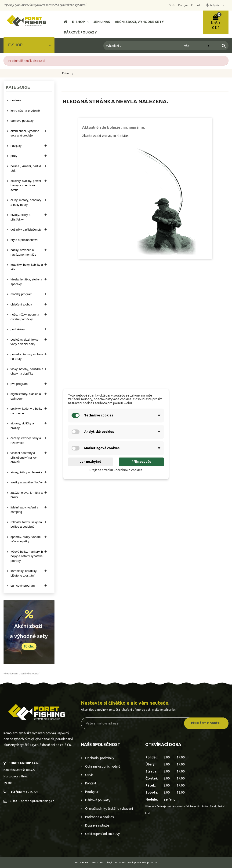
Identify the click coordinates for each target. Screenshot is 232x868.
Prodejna (91, 792)
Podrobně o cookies (99, 817)
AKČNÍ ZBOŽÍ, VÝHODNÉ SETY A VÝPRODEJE (25, 133)
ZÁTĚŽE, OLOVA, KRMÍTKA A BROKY (27, 495)
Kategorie (18, 87)
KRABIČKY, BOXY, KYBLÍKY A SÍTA (27, 267)
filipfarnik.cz (151, 862)
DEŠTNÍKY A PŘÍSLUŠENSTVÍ (26, 230)
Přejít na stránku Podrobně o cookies (116, 470)
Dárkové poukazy (97, 800)
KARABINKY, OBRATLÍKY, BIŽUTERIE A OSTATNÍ (24, 573)
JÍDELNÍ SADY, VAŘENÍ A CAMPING (24, 510)
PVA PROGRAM (19, 384)
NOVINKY (16, 100)
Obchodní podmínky (99, 758)
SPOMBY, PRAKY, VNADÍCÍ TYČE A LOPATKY (26, 539)
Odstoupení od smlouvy (102, 834)
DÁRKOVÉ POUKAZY (22, 121)
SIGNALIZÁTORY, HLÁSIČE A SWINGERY (26, 396)
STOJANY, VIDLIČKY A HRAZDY (22, 426)
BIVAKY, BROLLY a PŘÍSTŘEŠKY (20, 217)
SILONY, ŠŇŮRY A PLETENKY (26, 472)
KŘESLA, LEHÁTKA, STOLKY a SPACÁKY (26, 282)
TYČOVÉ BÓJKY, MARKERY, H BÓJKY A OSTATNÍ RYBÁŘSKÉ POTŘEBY (27, 556)
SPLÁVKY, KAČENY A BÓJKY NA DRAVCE (26, 411)
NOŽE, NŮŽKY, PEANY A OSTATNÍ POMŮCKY (25, 317)
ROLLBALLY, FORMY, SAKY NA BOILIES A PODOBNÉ (26, 524)
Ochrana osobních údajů (102, 766)
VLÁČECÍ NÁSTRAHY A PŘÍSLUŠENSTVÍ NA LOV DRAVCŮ (24, 457)
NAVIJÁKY (16, 146)
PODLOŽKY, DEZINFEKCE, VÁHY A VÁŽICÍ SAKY (25, 342)
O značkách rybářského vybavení (109, 809)
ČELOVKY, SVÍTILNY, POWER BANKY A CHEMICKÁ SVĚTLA (26, 185)
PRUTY (14, 156)
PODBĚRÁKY (18, 329)
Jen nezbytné (91, 462)
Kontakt (90, 783)
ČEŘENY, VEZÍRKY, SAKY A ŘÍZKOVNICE (26, 440)
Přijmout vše (141, 462)
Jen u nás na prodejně (25, 111)
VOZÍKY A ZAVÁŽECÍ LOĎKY (27, 482)
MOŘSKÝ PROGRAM (22, 294)
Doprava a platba (97, 825)
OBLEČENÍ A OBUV (21, 304)
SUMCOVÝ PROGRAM (23, 586)
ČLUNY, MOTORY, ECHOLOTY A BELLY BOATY (26, 202)
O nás (89, 775)
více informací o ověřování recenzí (21, 674)
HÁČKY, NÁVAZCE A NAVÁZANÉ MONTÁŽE (23, 252)
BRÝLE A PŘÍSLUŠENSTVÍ (24, 240)
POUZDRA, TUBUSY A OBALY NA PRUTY (27, 357)
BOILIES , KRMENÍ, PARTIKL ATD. (26, 168)
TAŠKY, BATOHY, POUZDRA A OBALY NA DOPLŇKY (27, 371)
